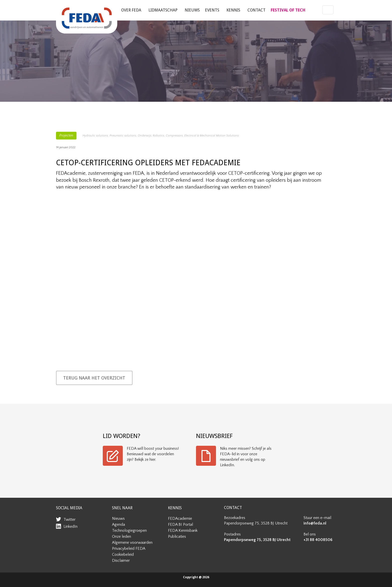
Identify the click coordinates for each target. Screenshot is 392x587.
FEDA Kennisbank (183, 530)
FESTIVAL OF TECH (288, 10)
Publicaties (177, 536)
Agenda (118, 524)
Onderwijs (144, 136)
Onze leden (121, 536)
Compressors (174, 136)
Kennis (233, 10)
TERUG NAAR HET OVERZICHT (94, 378)
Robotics (158, 136)
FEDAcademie (180, 518)
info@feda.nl (315, 523)
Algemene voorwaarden (132, 542)
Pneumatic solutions (123, 136)
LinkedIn (70, 526)
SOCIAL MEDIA (69, 508)
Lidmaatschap (163, 10)
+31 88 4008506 (318, 540)
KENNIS (175, 508)
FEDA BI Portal (180, 524)
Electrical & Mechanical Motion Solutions (211, 136)
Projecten (66, 135)
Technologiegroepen (129, 530)
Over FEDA (131, 10)
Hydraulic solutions (95, 136)
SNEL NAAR (122, 508)
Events (212, 10)
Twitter (69, 519)
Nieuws (192, 10)
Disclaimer (121, 560)
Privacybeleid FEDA (129, 548)
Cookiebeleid (123, 554)
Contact (256, 10)
